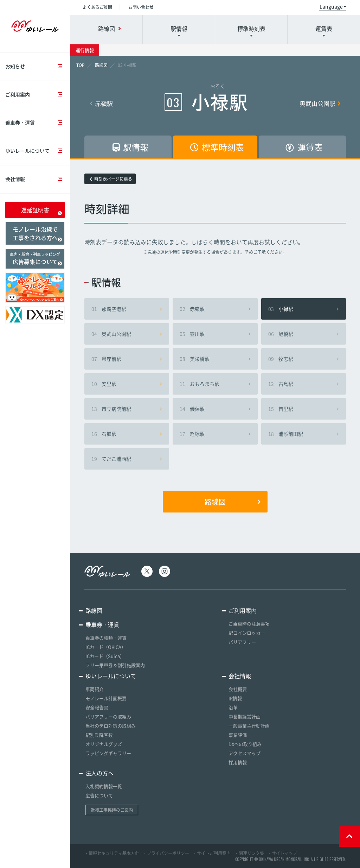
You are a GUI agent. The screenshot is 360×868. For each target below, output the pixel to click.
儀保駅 (215, 409)
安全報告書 (97, 707)
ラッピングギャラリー (108, 753)
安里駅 (127, 384)
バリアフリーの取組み (108, 716)
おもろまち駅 (215, 384)
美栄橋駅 (215, 359)
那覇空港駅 (127, 309)
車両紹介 (95, 689)
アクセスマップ (245, 753)
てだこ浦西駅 (127, 459)
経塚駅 (215, 434)
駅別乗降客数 (99, 735)
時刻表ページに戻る (111, 179)
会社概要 (238, 689)
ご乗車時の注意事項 (249, 624)
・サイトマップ (282, 853)
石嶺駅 (127, 434)
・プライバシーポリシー (166, 853)
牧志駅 (304, 359)
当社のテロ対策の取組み (111, 726)
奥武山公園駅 (320, 103)
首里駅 (304, 409)
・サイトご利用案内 (212, 853)
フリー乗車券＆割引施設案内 (115, 665)
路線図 (233, 502)
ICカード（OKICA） (106, 647)
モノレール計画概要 (106, 698)
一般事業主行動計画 (249, 726)
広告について (99, 795)
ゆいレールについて (38, 151)
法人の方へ (99, 773)
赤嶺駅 (101, 103)
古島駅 (304, 384)
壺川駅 (215, 334)
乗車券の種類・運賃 (106, 638)
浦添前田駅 (304, 434)
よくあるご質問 (97, 7)
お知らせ (38, 67)
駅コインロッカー (247, 633)
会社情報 (38, 179)
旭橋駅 (304, 334)
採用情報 (238, 762)
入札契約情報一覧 (104, 786)
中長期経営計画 (245, 716)
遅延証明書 (42, 210)
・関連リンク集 (249, 853)
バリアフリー (242, 642)
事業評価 (238, 735)
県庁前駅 (127, 359)
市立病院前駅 (127, 409)
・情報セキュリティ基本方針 (112, 853)
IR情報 (235, 698)
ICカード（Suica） (105, 656)
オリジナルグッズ (104, 744)
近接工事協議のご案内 (112, 810)
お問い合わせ (141, 7)
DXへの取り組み (245, 744)
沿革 (233, 707)
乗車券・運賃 (38, 123)
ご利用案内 (38, 95)
